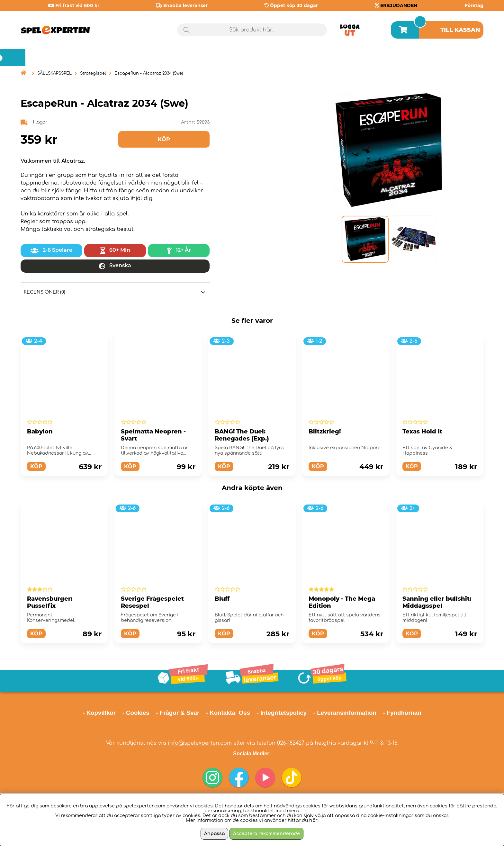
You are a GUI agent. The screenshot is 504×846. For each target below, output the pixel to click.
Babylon (40, 432)
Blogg (467, 58)
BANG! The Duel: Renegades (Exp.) (242, 435)
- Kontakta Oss (228, 713)
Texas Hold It (422, 432)
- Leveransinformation (345, 713)
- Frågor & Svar (178, 713)
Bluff (222, 599)
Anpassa (214, 834)
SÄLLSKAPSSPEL (54, 73)
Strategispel (93, 73)
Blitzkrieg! (325, 432)
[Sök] (252, 30)
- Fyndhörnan (402, 713)
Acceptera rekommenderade (266, 834)
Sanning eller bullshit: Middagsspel (437, 602)
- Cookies (136, 713)
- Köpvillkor (99, 713)
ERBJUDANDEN (399, 5)
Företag (474, 5)
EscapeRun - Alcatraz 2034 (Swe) (149, 73)
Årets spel (415, 58)
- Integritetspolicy (282, 713)
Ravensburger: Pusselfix (50, 602)
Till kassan (460, 30)
